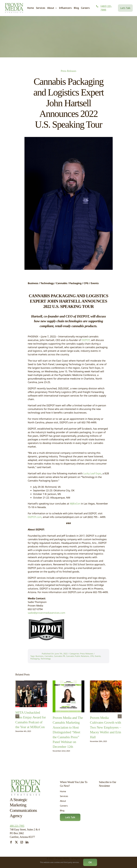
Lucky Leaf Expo (92, 473)
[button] (17, 714)
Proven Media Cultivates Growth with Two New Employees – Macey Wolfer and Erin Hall (105, 726)
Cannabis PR (60, 656)
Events (98, 656)
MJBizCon (75, 504)
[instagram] (22, 842)
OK (90, 862)
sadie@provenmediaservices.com (46, 613)
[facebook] (11, 842)
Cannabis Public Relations (78, 656)
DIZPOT (86, 340)
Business (40, 656)
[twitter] (16, 842)
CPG (92, 656)
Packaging (35, 659)
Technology (46, 659)
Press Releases (68, 71)
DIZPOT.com (35, 517)
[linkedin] (27, 842)
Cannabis (49, 656)
